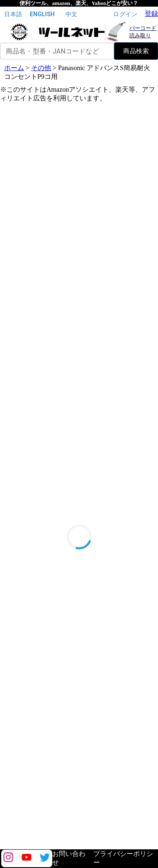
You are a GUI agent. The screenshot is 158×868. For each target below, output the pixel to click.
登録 (151, 13)
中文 (71, 14)
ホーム (14, 68)
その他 (41, 68)
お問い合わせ (69, 858)
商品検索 (136, 51)
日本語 (13, 14)
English (42, 14)
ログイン (125, 14)
